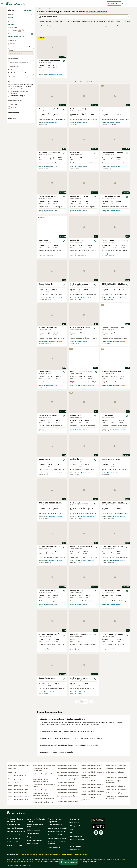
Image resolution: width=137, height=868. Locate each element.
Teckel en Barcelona (55, 825)
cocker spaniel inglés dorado (18, 789)
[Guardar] (64, 61)
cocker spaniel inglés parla (115, 769)
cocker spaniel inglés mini (17, 793)
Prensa (71, 833)
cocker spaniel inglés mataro (116, 765)
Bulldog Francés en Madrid (57, 828)
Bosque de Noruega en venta (35, 826)
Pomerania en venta (14, 835)
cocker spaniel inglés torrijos (43, 802)
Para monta (14, 32)
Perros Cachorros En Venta (15, 820)
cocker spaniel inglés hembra (19, 796)
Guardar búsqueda (46, 26)
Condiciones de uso (75, 836)
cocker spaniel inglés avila (91, 781)
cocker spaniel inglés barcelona (93, 772)
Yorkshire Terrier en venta (16, 832)
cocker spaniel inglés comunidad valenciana (40, 794)
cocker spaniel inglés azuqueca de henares (117, 797)
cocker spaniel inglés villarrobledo (113, 782)
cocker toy (12, 769)
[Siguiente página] (91, 702)
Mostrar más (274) (27, 87)
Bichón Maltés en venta (15, 828)
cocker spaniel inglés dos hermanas (115, 773)
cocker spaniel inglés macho (18, 799)
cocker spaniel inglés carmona (43, 799)
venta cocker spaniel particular (19, 765)
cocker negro (13, 772)
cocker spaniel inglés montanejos (89, 776)
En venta (13, 28)
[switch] (21, 40)
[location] (21, 97)
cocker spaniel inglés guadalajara (89, 799)
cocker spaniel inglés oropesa (68, 793)
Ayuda (71, 829)
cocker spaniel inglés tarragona (93, 791)
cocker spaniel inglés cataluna (43, 790)
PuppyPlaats (43, 855)
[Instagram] (101, 832)
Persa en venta (33, 844)
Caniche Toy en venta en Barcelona (56, 843)
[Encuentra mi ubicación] (30, 97)
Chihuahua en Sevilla (55, 835)
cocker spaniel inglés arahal (91, 794)
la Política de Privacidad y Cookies (28, 862)
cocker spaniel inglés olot (66, 786)
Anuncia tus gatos (75, 846)
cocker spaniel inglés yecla (67, 765)
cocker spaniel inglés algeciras (68, 775)
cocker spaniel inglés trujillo (67, 779)
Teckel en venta (12, 842)
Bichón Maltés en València (57, 832)
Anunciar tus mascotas (76, 840)
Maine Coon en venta (35, 840)
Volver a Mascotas (15, 14)
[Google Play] (98, 820)
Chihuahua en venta (14, 825)
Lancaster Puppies (82, 855)
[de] (14, 127)
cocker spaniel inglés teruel (91, 788)
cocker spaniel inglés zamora (67, 801)
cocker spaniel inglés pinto (66, 782)
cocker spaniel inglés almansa (68, 769)
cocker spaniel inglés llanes (116, 786)
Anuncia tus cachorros (76, 843)
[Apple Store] (98, 826)
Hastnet (34, 855)
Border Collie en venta (15, 838)
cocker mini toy (14, 782)
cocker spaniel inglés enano (18, 786)
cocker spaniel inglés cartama (116, 777)
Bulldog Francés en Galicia (57, 838)
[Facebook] (96, 832)
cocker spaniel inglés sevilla (67, 789)
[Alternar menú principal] (2, 3)
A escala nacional (96, 12)
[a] (28, 127)
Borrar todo (28, 10)
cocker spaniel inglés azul (17, 775)
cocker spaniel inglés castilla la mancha (44, 786)
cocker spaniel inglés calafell (116, 790)
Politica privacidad (75, 826)
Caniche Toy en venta (14, 845)
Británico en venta (34, 830)
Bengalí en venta (33, 837)
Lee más (127, 21)
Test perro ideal (74, 850)
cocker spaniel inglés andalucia (44, 765)
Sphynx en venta (33, 833)
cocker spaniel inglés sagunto (92, 765)
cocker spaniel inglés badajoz (67, 772)
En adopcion (25, 28)
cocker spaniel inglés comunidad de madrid (40, 780)
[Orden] (117, 26)
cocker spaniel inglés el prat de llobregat (68, 797)
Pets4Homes (25, 855)
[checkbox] (9, 53)
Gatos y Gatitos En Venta (36, 820)
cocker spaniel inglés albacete (92, 784)
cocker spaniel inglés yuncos (116, 793)
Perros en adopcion (55, 847)
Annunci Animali (68, 855)
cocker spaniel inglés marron (18, 779)
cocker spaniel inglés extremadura (40, 770)
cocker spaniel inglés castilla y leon (44, 775)
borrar (30, 43)
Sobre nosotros (74, 822)
